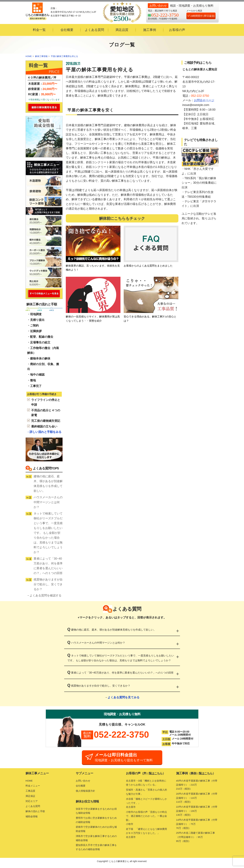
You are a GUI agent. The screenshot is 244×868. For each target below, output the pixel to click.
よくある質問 (94, 30)
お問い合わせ (83, 782)
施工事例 (150, 30)
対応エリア (32, 803)
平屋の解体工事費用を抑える (64, 56)
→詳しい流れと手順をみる (44, 432)
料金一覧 (39, 30)
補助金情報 (32, 818)
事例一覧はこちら (202, 775)
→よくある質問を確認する (44, 595)
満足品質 (122, 30)
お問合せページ (204, 100)
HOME (29, 56)
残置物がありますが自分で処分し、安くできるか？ (48, 584)
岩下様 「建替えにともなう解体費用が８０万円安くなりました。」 (147, 837)
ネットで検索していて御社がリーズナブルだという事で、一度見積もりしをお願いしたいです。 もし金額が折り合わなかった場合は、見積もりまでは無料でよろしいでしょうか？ (48, 533)
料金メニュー (33, 787)
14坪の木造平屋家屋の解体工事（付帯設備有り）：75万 (197, 828)
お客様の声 (177, 30)
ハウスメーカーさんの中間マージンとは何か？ (48, 502)
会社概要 (67, 30)
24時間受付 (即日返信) (201, 16)
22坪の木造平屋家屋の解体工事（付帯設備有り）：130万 (197, 814)
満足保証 (31, 797)
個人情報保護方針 (86, 792)
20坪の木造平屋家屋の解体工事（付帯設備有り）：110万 (197, 801)
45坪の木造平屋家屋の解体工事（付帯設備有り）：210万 (197, 787)
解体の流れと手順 (36, 813)
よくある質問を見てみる (124, 697)
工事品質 (31, 792)
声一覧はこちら (153, 775)
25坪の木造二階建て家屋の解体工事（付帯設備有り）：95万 (197, 842)
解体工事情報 (41, 56)
